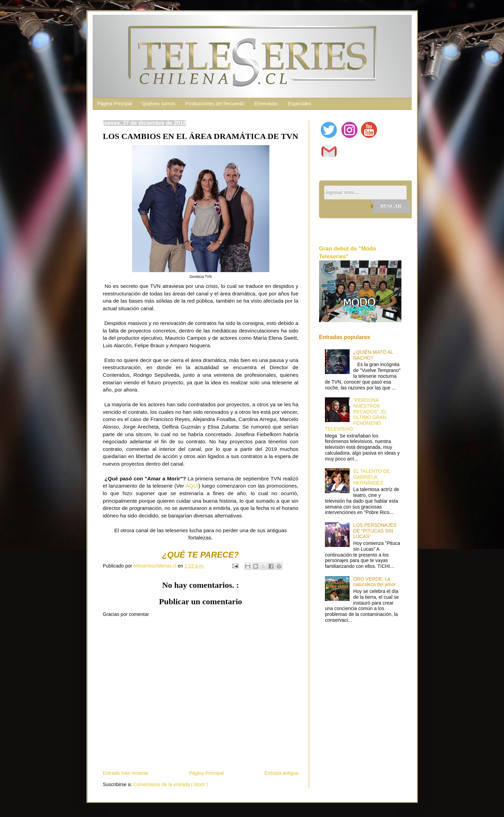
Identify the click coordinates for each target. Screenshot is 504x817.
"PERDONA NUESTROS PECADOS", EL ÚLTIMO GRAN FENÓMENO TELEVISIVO (356, 415)
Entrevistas (266, 104)
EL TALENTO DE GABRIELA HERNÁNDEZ (372, 477)
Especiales (300, 104)
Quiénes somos (159, 104)
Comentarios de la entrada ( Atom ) (171, 784)
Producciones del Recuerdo (215, 104)
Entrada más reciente (126, 773)
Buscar (391, 206)
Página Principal (115, 104)
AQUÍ (192, 486)
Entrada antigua (282, 773)
